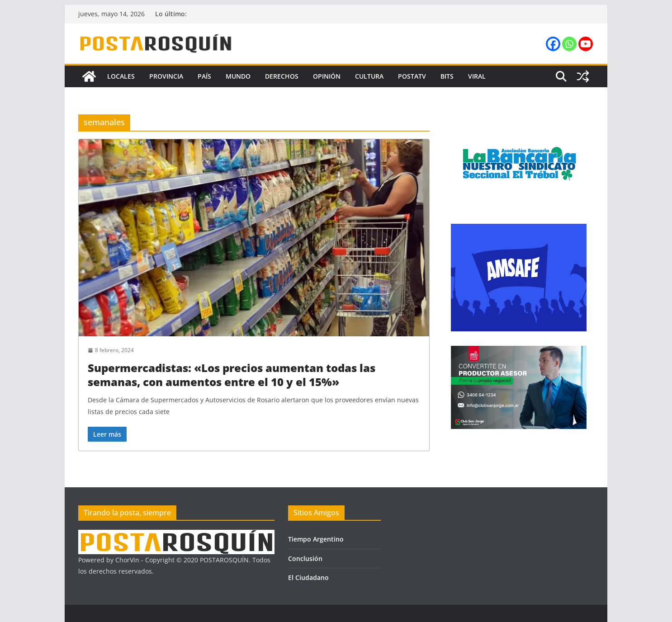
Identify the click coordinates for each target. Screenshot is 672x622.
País (204, 76)
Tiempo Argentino (316, 539)
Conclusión (305, 558)
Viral (477, 76)
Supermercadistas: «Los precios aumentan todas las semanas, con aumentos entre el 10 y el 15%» (232, 375)
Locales (121, 76)
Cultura (369, 76)
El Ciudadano (308, 577)
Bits (447, 76)
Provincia (166, 76)
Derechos (282, 76)
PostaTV (412, 76)
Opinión (327, 76)
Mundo (238, 76)
